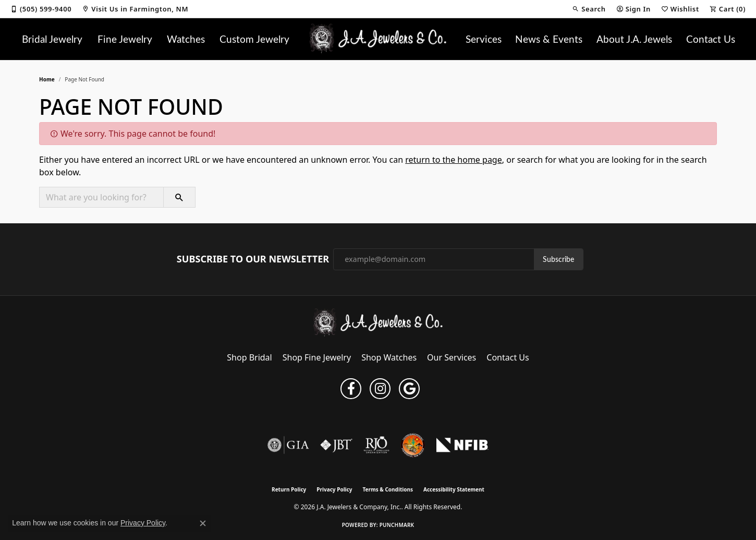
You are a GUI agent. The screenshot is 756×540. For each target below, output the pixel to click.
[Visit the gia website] (288, 445)
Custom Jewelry (254, 39)
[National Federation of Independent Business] (462, 445)
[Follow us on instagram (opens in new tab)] (380, 389)
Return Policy (289, 489)
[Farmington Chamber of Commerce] (413, 445)
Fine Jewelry (125, 39)
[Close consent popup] (203, 523)
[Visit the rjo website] (376, 445)
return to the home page (454, 160)
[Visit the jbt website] (336, 445)
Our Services (452, 357)
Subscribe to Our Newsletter (253, 259)
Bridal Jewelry (52, 39)
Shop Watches (389, 357)
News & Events (549, 39)
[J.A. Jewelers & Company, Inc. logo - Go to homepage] (378, 39)
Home (47, 79)
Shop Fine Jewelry (317, 357)
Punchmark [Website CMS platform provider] (397, 525)
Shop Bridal (249, 357)
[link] (41, 9)
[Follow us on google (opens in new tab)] (409, 389)
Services (484, 39)
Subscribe (558, 259)
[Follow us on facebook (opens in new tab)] (351, 389)
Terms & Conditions (388, 489)
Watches (186, 39)
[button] (589, 9)
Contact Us (711, 39)
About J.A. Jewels (634, 39)
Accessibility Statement (454, 489)
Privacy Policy (334, 489)
